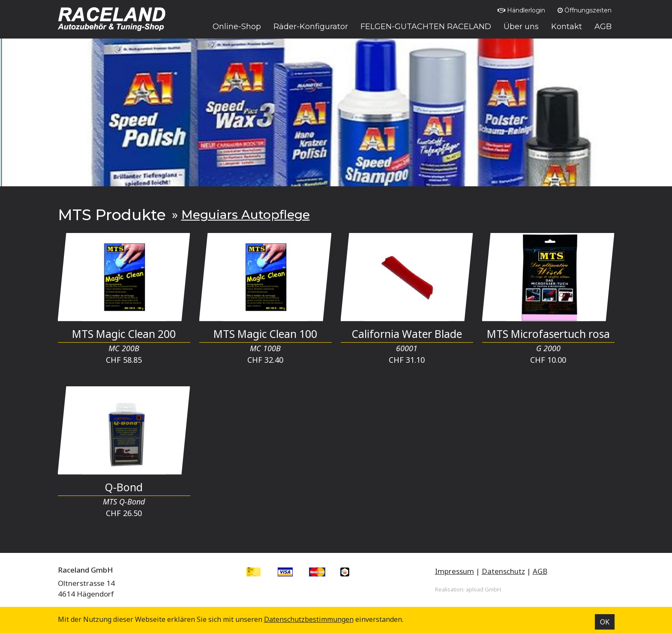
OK (605, 622)
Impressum (454, 571)
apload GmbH (483, 589)
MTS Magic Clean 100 (265, 334)
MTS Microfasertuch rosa (548, 334)
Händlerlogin (521, 10)
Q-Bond (124, 487)
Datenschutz (503, 571)
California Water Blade (407, 334)
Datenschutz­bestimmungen (309, 619)
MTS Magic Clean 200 (124, 334)
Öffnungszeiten (585, 10)
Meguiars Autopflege (246, 215)
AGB (540, 571)
